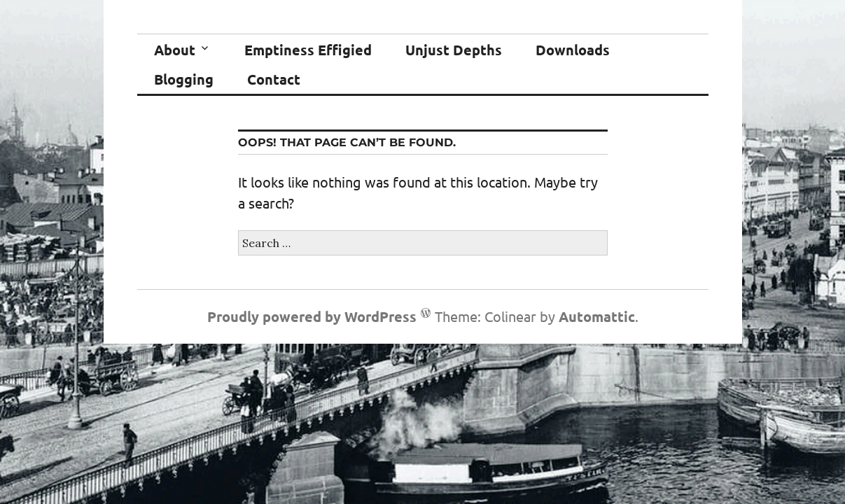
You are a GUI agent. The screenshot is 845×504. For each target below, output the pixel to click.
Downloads (573, 50)
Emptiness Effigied (308, 50)
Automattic (597, 316)
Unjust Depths (454, 50)
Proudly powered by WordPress (312, 316)
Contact (274, 79)
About (175, 50)
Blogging (184, 79)
